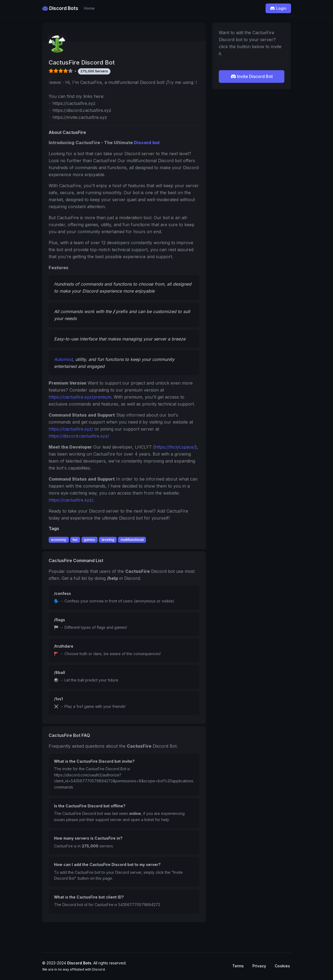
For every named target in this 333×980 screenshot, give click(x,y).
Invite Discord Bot (252, 76)
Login (278, 8)
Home (89, 8)
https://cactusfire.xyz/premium (80, 397)
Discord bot (147, 143)
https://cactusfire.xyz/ (71, 429)
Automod (63, 359)
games (89, 540)
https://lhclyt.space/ (175, 447)
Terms (238, 966)
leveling (108, 540)
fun (75, 540)
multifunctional (132, 540)
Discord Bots (60, 8)
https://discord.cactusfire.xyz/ (79, 436)
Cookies (282, 966)
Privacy (259, 966)
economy (59, 540)
